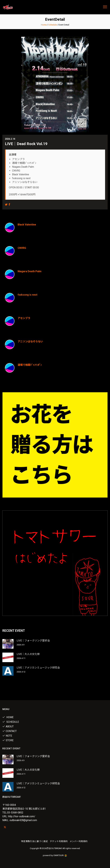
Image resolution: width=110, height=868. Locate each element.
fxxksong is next (27, 295)
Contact (10, 731)
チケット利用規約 (59, 841)
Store (8, 740)
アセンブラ (24, 318)
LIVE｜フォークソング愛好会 (33, 641)
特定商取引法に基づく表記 (34, 841)
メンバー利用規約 (79, 841)
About (8, 726)
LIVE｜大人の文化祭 (28, 654)
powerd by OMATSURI (55, 855)
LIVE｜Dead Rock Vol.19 (26, 144)
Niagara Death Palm (30, 271)
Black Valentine (27, 225)
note (7, 736)
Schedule (53, 25)
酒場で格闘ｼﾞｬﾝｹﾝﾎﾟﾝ (30, 365)
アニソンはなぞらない (30, 341)
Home (44, 25)
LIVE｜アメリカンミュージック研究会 (38, 668)
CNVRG (22, 248)
